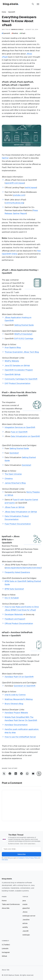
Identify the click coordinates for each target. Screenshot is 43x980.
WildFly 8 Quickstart (23, 334)
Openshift (12, 12)
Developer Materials (14, 614)
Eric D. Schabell (12, 598)
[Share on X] (4, 774)
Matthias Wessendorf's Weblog (19, 699)
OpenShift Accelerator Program (19, 370)
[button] (33, 4)
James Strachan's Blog (15, 483)
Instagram (6, 952)
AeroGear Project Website (16, 713)
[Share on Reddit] (21, 774)
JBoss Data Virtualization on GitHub (21, 512)
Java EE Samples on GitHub (17, 365)
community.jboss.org (14, 203)
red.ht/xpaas (31, 188)
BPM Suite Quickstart (14, 589)
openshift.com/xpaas (15, 183)
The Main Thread (16, 835)
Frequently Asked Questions (17, 572)
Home (4, 12)
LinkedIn (5, 949)
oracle (25, 904)
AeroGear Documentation (16, 725)
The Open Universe (13, 474)
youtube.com (19, 195)
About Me (6, 908)
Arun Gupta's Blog (13, 347)
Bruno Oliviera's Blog (14, 704)
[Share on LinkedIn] (16, 774)
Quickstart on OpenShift (25, 686)
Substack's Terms (24, 858)
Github (4, 956)
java (24, 901)
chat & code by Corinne (15, 695)
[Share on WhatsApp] (27, 774)
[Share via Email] (33, 774)
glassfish (26, 908)
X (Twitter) (6, 945)
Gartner (5, 158)
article (25, 923)
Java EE (25, 931)
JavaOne (26, 920)
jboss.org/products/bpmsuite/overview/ (23, 568)
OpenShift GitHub (12, 374)
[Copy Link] (39, 774)
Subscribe (22, 854)
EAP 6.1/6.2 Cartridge (24, 339)
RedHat (15, 33)
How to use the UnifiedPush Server (20, 737)
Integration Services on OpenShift (20, 427)
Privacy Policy (33, 858)
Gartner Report (20, 213)
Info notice (5, 860)
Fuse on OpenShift (19, 432)
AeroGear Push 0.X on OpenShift (19, 677)
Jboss (25, 912)
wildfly (25, 927)
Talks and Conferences (11, 904)
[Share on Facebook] (10, 774)
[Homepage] (12, 4)
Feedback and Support (15, 619)
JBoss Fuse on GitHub (15, 507)
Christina (9, 479)
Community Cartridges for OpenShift (21, 379)
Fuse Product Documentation (18, 524)
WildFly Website (12, 361)
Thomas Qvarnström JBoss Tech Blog (22, 352)
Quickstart (14, 453)
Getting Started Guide (24, 325)
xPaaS (23, 33)
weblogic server (29, 916)
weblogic (26, 935)
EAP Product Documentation (17, 383)
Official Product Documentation (19, 623)
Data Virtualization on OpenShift (25, 436)
